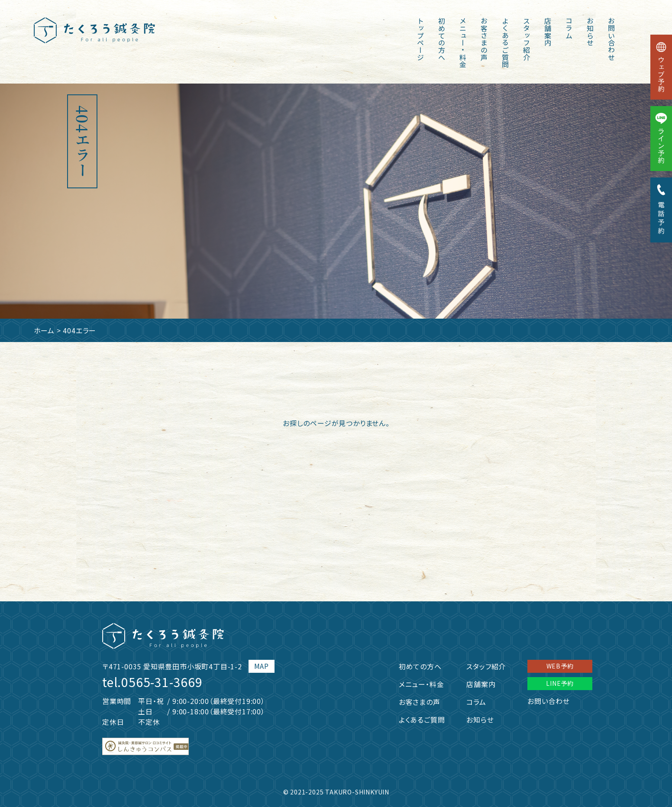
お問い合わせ (611, 39)
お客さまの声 (484, 39)
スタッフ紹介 (527, 39)
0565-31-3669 (162, 682)
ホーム (44, 330)
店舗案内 (548, 32)
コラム (569, 28)
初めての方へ (442, 39)
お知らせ (590, 32)
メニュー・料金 (463, 43)
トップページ (420, 39)
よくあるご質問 (505, 43)
